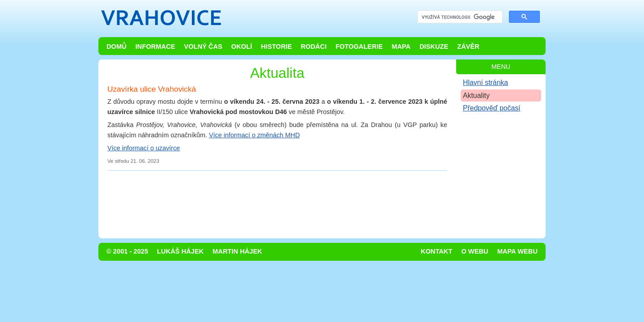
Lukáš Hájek (180, 251)
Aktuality (476, 95)
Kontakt (437, 251)
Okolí (241, 47)
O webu (475, 251)
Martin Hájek (237, 251)
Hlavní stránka (485, 83)
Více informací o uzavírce (144, 148)
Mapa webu (517, 251)
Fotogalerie (359, 47)
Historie (276, 47)
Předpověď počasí (492, 108)
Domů (117, 47)
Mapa (401, 47)
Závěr (468, 47)
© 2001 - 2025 (127, 251)
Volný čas (203, 47)
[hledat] (459, 17)
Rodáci (314, 47)
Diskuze (434, 47)
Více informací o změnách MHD (254, 135)
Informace (155, 47)
